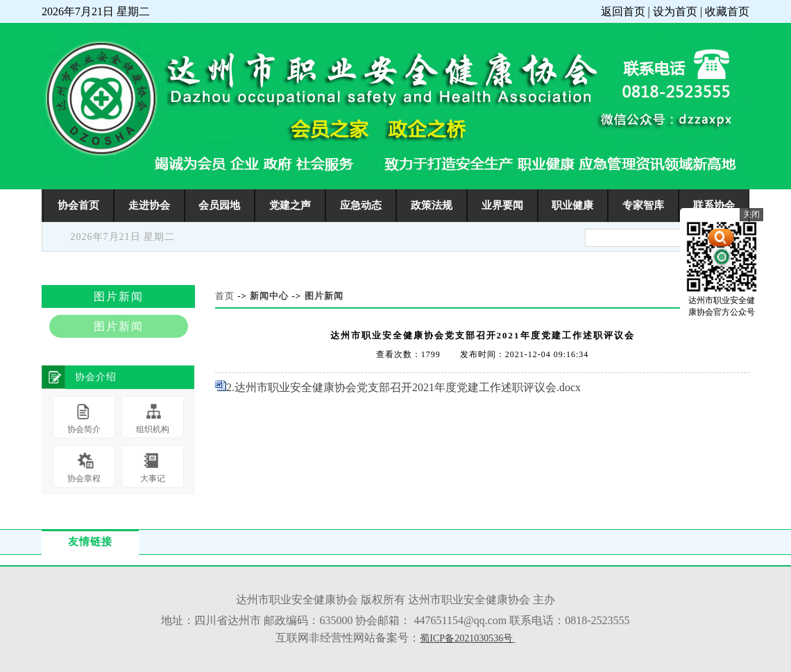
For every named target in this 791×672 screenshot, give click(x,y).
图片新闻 (324, 296)
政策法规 (432, 205)
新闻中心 (269, 296)
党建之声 (290, 205)
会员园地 (219, 205)
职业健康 (572, 205)
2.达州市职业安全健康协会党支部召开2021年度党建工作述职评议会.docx (403, 387)
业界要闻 (502, 205)
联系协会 (714, 205)
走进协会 (149, 205)
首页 (225, 296)
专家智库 (643, 205)
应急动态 (361, 205)
